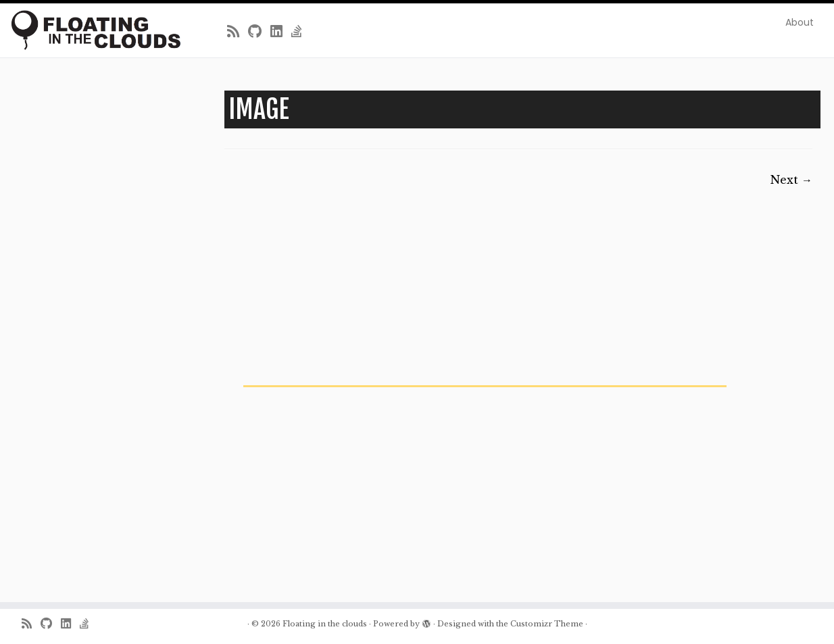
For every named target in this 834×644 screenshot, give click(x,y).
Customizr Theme (547, 624)
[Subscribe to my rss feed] (238, 32)
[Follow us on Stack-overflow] (301, 32)
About (800, 22)
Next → (791, 180)
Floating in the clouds (325, 624)
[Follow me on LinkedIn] (281, 32)
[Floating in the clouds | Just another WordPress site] (96, 30)
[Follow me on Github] (259, 32)
